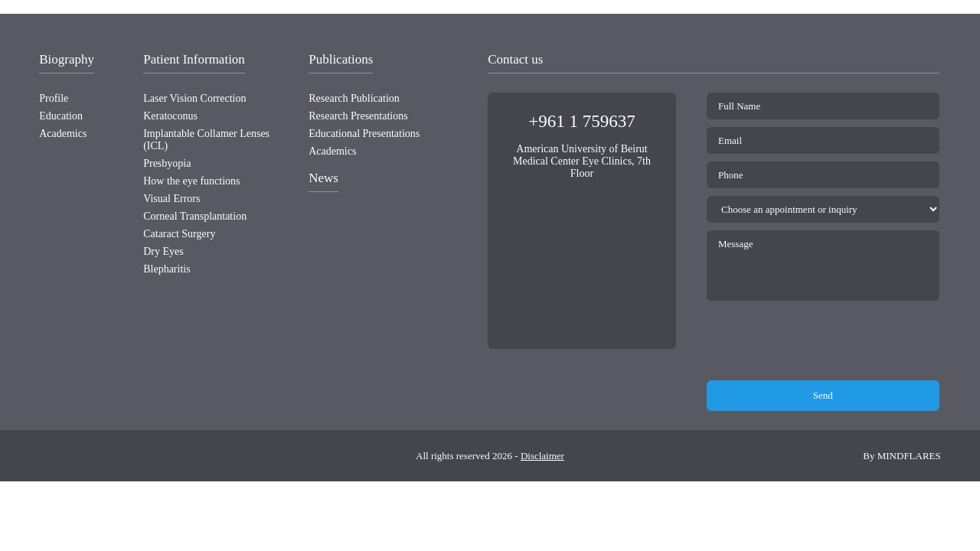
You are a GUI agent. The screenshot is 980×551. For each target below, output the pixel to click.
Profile (54, 98)
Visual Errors (171, 199)
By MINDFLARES (902, 456)
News (323, 178)
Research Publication (354, 98)
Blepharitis (167, 269)
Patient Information (194, 59)
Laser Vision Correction (194, 98)
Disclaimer (542, 456)
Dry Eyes (163, 251)
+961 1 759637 (581, 121)
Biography (67, 59)
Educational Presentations (364, 134)
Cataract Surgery (179, 234)
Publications (341, 59)
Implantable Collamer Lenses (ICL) (206, 140)
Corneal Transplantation (195, 216)
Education (61, 116)
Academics (63, 134)
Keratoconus (170, 116)
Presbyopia (167, 163)
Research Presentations (358, 116)
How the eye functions (191, 181)
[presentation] (823, 341)
